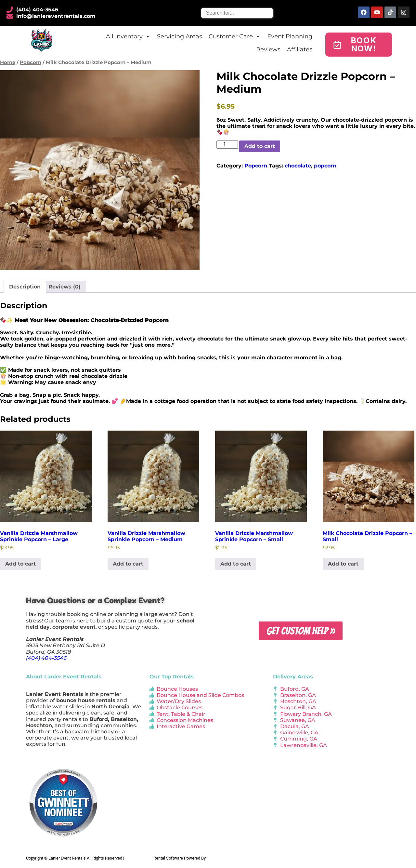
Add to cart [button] (20, 564)
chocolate (298, 166)
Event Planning (290, 36)
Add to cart (260, 146)
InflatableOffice (221, 858)
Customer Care (235, 36)
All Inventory (128, 36)
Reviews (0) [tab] (65, 287)
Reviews (268, 49)
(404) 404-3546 (46, 658)
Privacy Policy (138, 858)
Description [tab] (25, 287)
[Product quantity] (227, 144)
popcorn (325, 166)
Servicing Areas (180, 36)
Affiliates (300, 49)
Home (8, 62)
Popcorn (31, 62)
